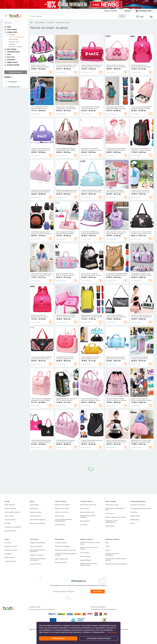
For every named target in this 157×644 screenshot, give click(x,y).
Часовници (134, 512)
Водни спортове (10, 558)
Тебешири (12, 44)
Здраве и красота (87, 539)
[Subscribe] (71, 591)
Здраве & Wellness (86, 560)
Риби (107, 543)
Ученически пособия (15, 47)
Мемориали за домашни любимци (116, 564)
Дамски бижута (135, 516)
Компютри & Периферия (63, 546)
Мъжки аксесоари (35, 516)
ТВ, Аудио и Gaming (61, 543)
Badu (31, 23)
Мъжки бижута (135, 520)
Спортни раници (60, 525)
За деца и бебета (40, 23)
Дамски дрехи (34, 505)
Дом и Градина (111, 501)
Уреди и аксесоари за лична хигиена (89, 548)
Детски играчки (85, 521)
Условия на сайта (34, 607)
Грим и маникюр (85, 556)
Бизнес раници (60, 516)
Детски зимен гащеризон (38, 520)
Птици (107, 546)
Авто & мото (34, 539)
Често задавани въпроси (12, 512)
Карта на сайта (9, 516)
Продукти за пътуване (37, 555)
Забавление (8, 554)
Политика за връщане (98, 607)
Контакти (8, 523)
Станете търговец (10, 508)
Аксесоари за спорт (11, 550)
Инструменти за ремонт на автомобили (38, 551)
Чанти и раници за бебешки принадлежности (64, 520)
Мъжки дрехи (34, 508)
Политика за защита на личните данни (42, 609)
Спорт (7, 539)
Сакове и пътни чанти (62, 512)
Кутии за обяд (13, 39)
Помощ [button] (128, 11)
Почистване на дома (112, 505)
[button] (6, 16)
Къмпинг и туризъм (11, 546)
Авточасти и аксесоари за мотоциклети (38, 559)
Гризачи (108, 550)
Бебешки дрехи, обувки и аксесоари (88, 516)
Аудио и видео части (61, 559)
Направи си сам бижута (138, 505)
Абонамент (98, 591)
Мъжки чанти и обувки (62, 508)
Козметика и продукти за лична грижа (90, 543)
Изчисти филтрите (16, 72)
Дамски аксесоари (36, 512)
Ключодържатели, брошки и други (141, 508)
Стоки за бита (110, 514)
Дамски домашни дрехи (37, 523)
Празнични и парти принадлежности (111, 521)
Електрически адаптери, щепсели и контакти (66, 554)
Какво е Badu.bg (10, 505)
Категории (8, 23)
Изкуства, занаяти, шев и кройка (115, 517)
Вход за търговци (111, 11)
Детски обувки (85, 508)
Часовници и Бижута (138, 501)
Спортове (8, 543)
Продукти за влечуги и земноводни (112, 554)
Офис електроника (61, 563)
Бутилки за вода (14, 42)
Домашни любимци (112, 539)
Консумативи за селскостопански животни (116, 559)
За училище (11, 35)
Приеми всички (58, 638)
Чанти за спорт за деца (16, 37)
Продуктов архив (10, 520)
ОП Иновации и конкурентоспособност (104, 609)
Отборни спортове (10, 561)
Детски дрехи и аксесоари (88, 505)
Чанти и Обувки (61, 501)
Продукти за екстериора (37, 543)
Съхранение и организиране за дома (115, 509)
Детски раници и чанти (87, 512)
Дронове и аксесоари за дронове (65, 550)
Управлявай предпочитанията (99, 639)
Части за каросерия (36, 546)
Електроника (60, 539)
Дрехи (32, 501)
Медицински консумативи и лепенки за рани (89, 564)
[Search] (74, 16)
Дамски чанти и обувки (62, 505)
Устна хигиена (85, 553)
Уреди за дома (110, 526)
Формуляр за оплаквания (13, 527)
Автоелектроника (35, 564)
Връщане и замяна (11, 531)
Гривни (133, 523)
